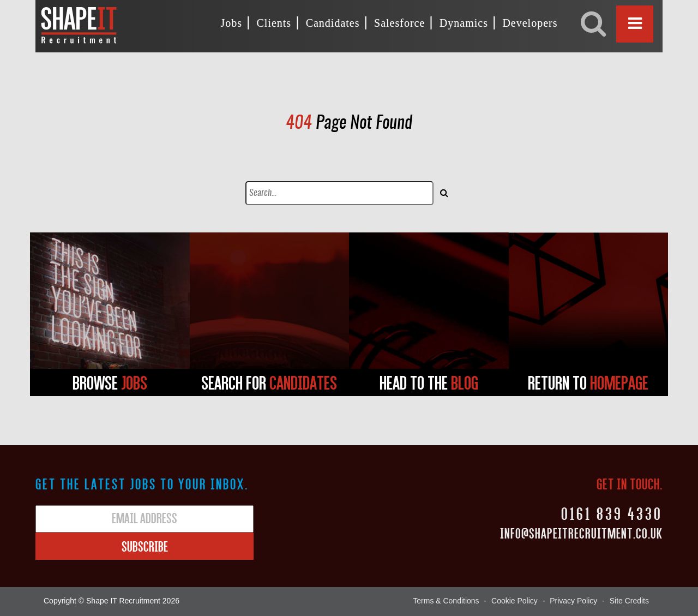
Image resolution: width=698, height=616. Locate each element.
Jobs (231, 23)
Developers (530, 23)
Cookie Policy (515, 601)
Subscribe (145, 546)
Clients (274, 23)
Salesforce (399, 23)
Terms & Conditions (446, 601)
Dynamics (464, 23)
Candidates (333, 23)
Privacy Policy (573, 601)
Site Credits (629, 601)
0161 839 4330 (612, 513)
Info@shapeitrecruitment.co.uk (581, 533)
